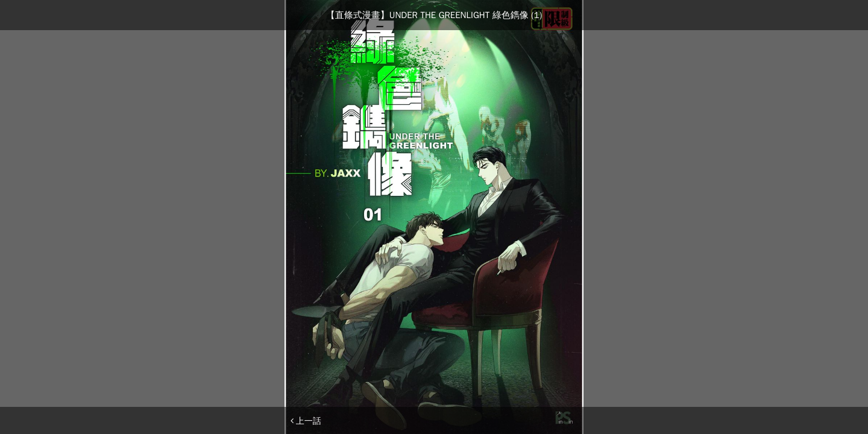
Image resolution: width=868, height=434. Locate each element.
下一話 (562, 421)
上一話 (306, 421)
